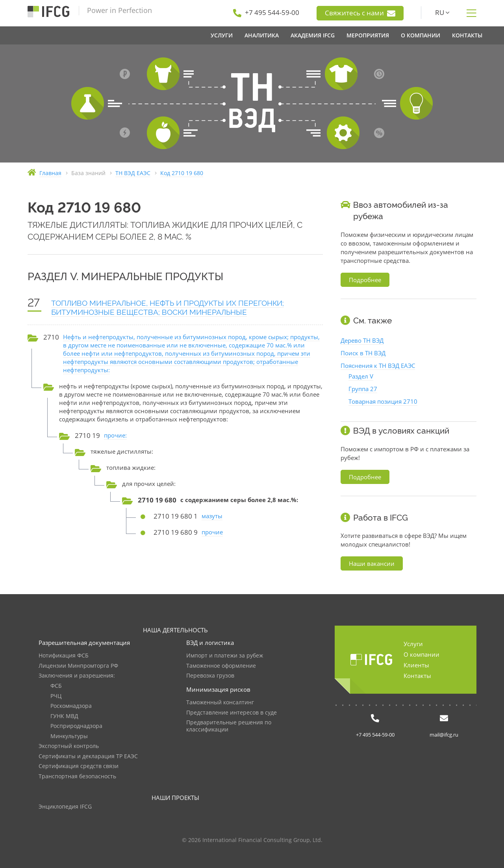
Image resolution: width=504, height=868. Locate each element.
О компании (422, 654)
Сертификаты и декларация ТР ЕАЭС (88, 756)
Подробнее (365, 280)
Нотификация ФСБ (64, 656)
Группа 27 (363, 389)
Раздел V (361, 376)
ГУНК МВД (64, 716)
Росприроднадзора (76, 726)
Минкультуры (69, 736)
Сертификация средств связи (79, 766)
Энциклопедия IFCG (65, 807)
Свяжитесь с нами (360, 13)
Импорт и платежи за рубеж (225, 656)
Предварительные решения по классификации (229, 726)
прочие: (115, 435)
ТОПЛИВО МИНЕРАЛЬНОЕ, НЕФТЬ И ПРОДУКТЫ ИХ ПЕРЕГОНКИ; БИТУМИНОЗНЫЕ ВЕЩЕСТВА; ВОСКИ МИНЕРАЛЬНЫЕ (168, 307)
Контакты (417, 676)
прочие (212, 532)
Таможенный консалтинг (220, 703)
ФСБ (56, 686)
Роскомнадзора (71, 706)
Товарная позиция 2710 (383, 401)
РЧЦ (56, 696)
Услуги (413, 644)
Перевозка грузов (210, 676)
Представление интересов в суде (232, 713)
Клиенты (416, 665)
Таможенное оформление (221, 666)
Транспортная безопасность (77, 777)
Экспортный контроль (69, 746)
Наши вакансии (372, 563)
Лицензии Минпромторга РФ (78, 666)
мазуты (212, 516)
